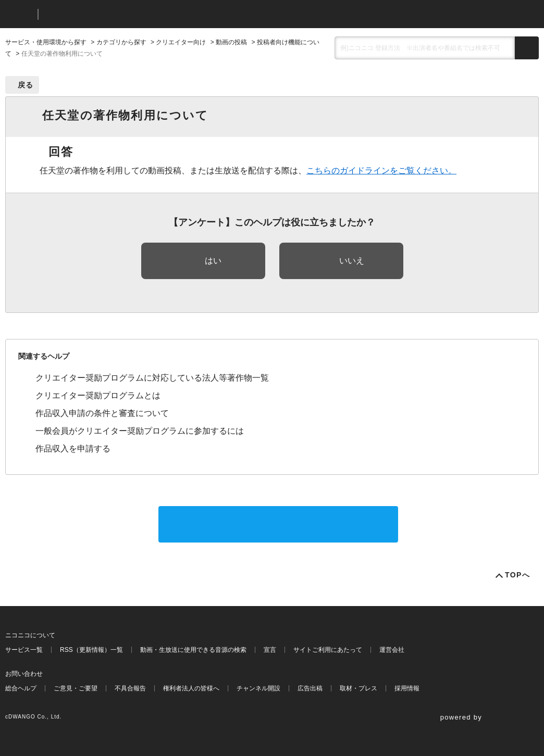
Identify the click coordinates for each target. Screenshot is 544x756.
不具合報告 (130, 688)
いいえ (352, 261)
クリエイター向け (181, 42)
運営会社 (392, 650)
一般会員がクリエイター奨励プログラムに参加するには (140, 431)
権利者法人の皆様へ (191, 688)
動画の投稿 (231, 42)
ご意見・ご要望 (76, 688)
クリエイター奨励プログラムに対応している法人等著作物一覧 (152, 378)
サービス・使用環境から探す (46, 42)
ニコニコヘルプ (101, 14)
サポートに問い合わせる (278, 524)
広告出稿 (310, 688)
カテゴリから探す (121, 42)
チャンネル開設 (258, 688)
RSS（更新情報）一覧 (91, 650)
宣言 (270, 650)
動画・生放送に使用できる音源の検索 (193, 650)
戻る (26, 85)
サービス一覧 (24, 650)
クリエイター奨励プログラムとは (98, 395)
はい (213, 261)
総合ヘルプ (21, 688)
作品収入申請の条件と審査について (102, 413)
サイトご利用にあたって (328, 650)
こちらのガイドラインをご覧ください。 (381, 171)
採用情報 (407, 688)
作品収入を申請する (73, 449)
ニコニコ (19, 14)
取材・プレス (358, 688)
